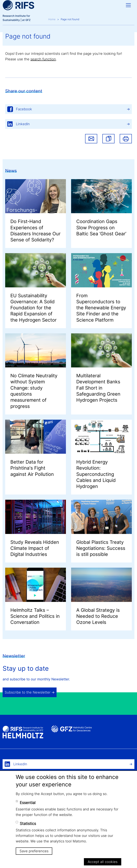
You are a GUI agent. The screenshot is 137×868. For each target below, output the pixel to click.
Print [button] (126, 139)
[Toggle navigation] (128, 5)
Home (52, 19)
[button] (108, 139)
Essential (28, 803)
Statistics (28, 824)
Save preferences (34, 851)
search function (43, 59)
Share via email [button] (91, 139)
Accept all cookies (103, 862)
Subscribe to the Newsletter (28, 692)
